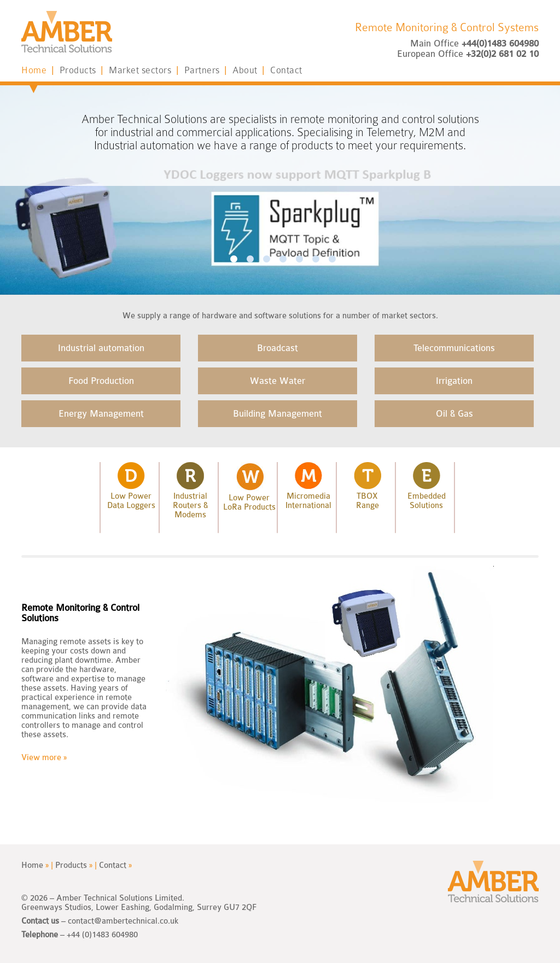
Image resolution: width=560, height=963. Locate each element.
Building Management (278, 414)
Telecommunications (454, 348)
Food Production (101, 381)
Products (84, 70)
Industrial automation (101, 348)
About (251, 70)
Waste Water (278, 381)
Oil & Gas (454, 414)
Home (40, 70)
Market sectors (147, 70)
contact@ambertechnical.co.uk (123, 921)
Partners (209, 70)
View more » (44, 758)
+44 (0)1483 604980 (102, 935)
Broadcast (278, 348)
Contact (286, 70)
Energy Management (101, 414)
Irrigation (454, 381)
